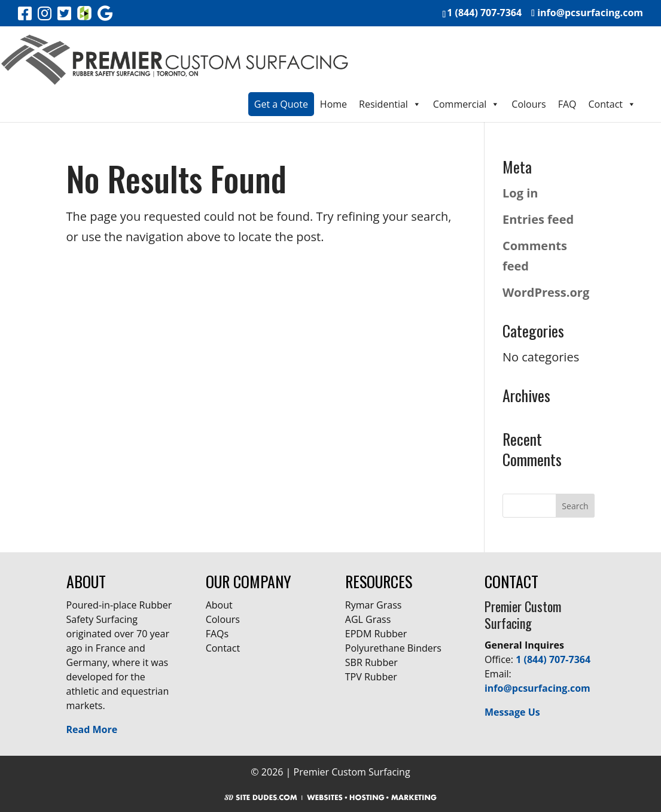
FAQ (567, 104)
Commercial (466, 104)
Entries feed (538, 219)
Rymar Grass (374, 605)
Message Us (512, 712)
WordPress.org (546, 292)
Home (333, 104)
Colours (529, 104)
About (219, 605)
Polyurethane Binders (393, 648)
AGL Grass (368, 619)
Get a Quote (281, 104)
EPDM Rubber (376, 634)
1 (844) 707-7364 (553, 659)
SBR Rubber (371, 662)
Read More (92, 729)
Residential (390, 104)
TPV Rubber (371, 677)
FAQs (217, 634)
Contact (612, 104)
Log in (520, 193)
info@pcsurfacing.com (537, 688)
